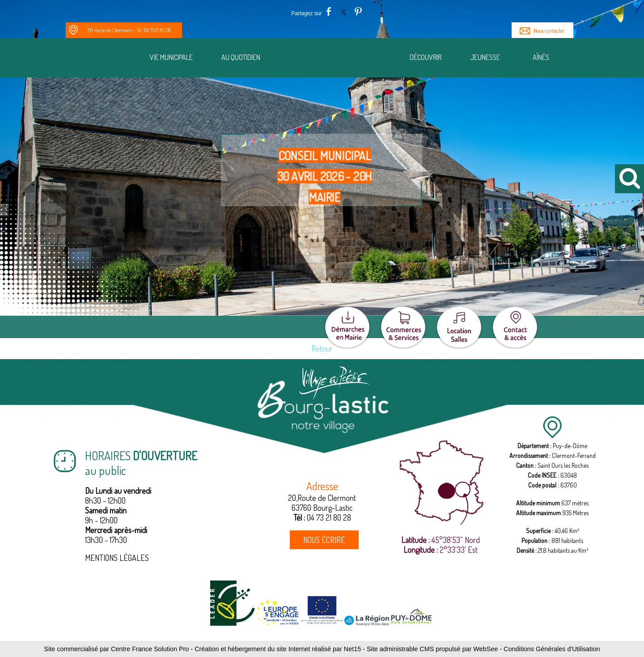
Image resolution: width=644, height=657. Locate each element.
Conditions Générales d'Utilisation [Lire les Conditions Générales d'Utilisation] (552, 649)
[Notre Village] (104, 59)
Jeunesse (485, 57)
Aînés (541, 57)
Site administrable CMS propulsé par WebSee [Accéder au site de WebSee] (432, 649)
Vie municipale (171, 57)
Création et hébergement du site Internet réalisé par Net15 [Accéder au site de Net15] (278, 649)
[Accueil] (337, 59)
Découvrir (426, 57)
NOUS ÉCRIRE (324, 540)
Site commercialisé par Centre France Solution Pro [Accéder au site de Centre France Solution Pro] (116, 649)
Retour (322, 348)
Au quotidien (241, 57)
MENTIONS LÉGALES (117, 558)
